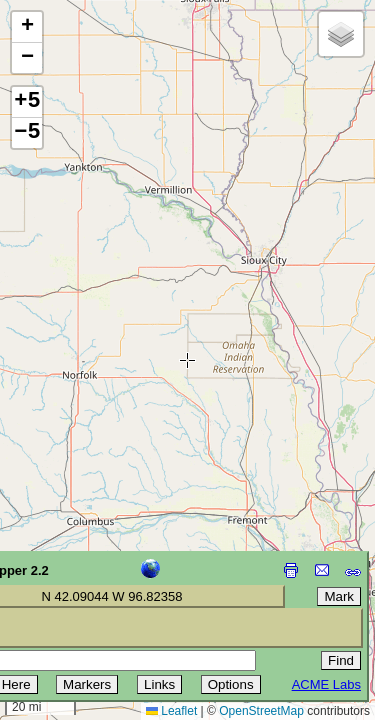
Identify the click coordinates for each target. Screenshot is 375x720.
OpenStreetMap (261, 711)
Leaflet (171, 711)
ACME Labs (326, 684)
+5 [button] (27, 102)
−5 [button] (27, 133)
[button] (27, 27)
